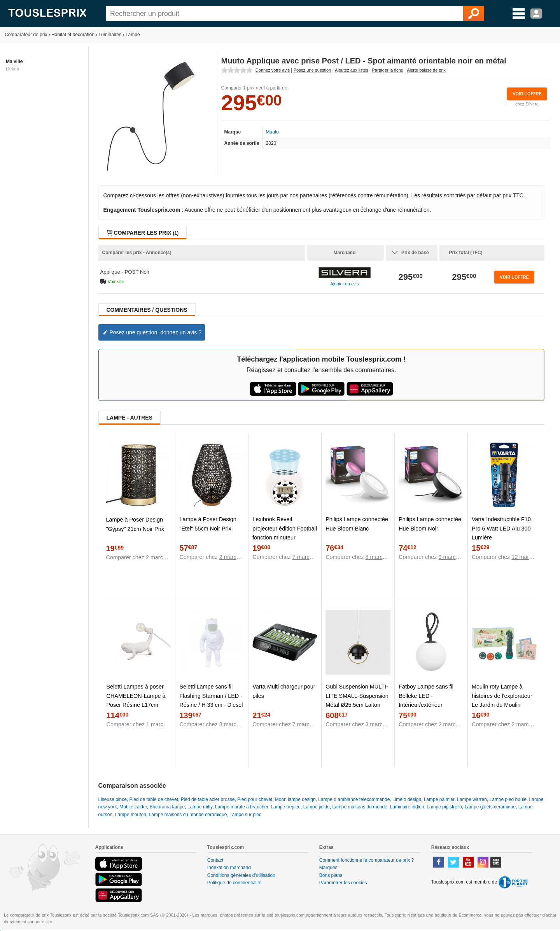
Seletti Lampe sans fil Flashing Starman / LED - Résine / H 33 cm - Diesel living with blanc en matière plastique (211, 704)
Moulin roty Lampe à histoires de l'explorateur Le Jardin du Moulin (502, 696)
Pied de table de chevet (154, 799)
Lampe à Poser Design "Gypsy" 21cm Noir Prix (135, 524)
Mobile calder (133, 807)
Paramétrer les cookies (343, 883)
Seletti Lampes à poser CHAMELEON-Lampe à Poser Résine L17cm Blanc (136, 700)
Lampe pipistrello (444, 807)
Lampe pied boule (508, 799)
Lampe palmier (439, 799)
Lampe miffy (200, 807)
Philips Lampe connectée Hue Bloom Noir (430, 524)
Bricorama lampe (167, 807)
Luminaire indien (407, 807)
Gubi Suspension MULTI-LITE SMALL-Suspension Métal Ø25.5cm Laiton (357, 696)
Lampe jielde (317, 807)
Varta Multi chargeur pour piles (284, 691)
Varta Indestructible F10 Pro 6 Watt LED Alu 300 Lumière (501, 528)
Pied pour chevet (255, 799)
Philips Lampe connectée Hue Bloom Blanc (357, 524)
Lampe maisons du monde (360, 807)
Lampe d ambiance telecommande (354, 799)
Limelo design (407, 799)
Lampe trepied (286, 807)
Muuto (272, 132)
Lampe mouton (131, 815)
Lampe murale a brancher (242, 807)
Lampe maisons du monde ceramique (188, 815)
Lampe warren (472, 799)
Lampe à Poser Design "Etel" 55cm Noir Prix (208, 524)
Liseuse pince (113, 799)
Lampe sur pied (246, 815)
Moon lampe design (295, 799)
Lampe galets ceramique (490, 807)
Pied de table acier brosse (208, 799)
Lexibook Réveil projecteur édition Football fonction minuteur (285, 528)
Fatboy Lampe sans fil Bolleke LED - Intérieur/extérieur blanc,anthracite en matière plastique (426, 704)
